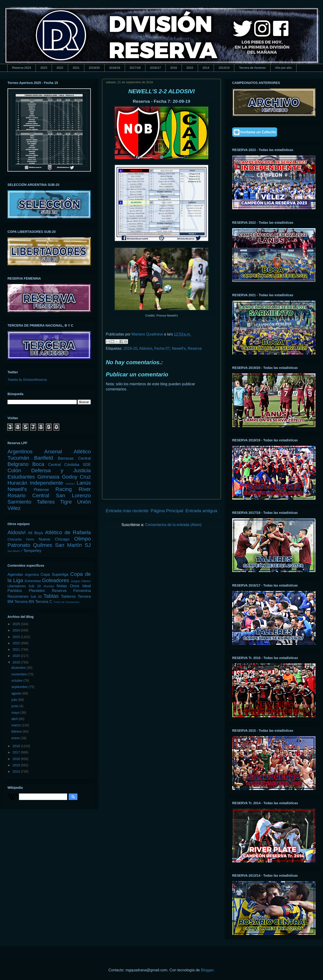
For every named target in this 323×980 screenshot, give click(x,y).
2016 (174, 68)
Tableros (68, 596)
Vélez (14, 508)
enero (16, 738)
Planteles (37, 591)
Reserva (195, 348)
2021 (76, 68)
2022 (60, 68)
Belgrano (18, 464)
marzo (17, 725)
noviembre (20, 674)
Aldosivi (145, 348)
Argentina (32, 575)
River (85, 489)
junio (15, 706)
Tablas (51, 596)
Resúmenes (18, 596)
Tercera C (44, 602)
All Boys (35, 533)
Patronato (19, 545)
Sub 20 (36, 597)
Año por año (283, 68)
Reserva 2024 (22, 68)
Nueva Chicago (54, 539)
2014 (206, 68)
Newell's (179, 348)
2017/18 (135, 68)
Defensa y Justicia (61, 470)
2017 (17, 752)
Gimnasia (48, 477)
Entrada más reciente (127, 511)
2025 (17, 624)
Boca (38, 464)
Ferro (30, 539)
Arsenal (53, 452)
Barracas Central (74, 458)
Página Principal (167, 511)
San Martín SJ (73, 545)
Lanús (84, 483)
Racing (64, 489)
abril (15, 719)
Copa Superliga (54, 575)
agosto (17, 693)
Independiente (46, 483)
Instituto (70, 484)
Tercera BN (24, 602)
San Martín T (15, 551)
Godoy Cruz (76, 477)
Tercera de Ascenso (252, 68)
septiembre (20, 687)
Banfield (43, 458)
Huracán (17, 483)
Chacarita (15, 539)
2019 (17, 662)
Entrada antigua (201, 511)
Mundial (49, 586)
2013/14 (224, 68)
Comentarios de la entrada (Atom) (173, 525)
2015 (190, 68)
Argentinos (20, 452)
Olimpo (83, 539)
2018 (17, 746)
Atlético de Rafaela (68, 532)
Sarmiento (19, 502)
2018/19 (115, 68)
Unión (84, 502)
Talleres (46, 502)
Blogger (207, 970)
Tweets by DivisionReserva (27, 380)
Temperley (32, 551)
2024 (17, 630)
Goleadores (55, 580)
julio (15, 700)
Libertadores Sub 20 (24, 586)
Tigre (66, 502)
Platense (41, 490)
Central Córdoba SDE (69, 465)
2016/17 (155, 68)
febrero (17, 731)
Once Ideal (80, 586)
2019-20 (130, 348)
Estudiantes (21, 477)
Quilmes (43, 545)
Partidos (15, 591)
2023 (44, 68)
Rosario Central (28, 495)
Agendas (15, 575)
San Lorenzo (73, 495)
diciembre (19, 668)
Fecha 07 (162, 348)
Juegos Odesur (81, 581)
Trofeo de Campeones (66, 602)
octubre (17, 681)
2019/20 (94, 68)
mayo (16, 713)
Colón (14, 470)
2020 (17, 656)
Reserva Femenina (71, 591)
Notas (62, 586)
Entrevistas (33, 581)
